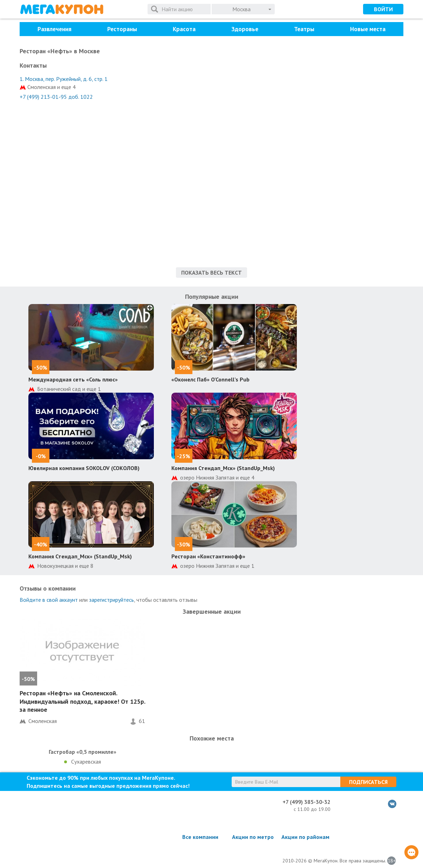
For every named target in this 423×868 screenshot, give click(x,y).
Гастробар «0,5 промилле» (83, 752)
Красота (184, 29)
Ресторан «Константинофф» (208, 556)
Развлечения (54, 29)
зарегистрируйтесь (111, 600)
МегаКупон (62, 9)
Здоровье (245, 29)
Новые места (368, 29)
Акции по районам (305, 837)
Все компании (200, 837)
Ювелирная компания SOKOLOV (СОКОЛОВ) (84, 468)
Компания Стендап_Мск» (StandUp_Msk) (223, 468)
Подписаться (368, 782)
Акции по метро (253, 837)
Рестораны (122, 29)
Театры (304, 29)
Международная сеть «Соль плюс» (73, 379)
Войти (383, 9)
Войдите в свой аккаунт (49, 600)
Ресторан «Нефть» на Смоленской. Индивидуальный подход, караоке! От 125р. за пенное (82, 701)
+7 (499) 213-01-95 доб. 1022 (56, 97)
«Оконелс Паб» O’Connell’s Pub (210, 379)
